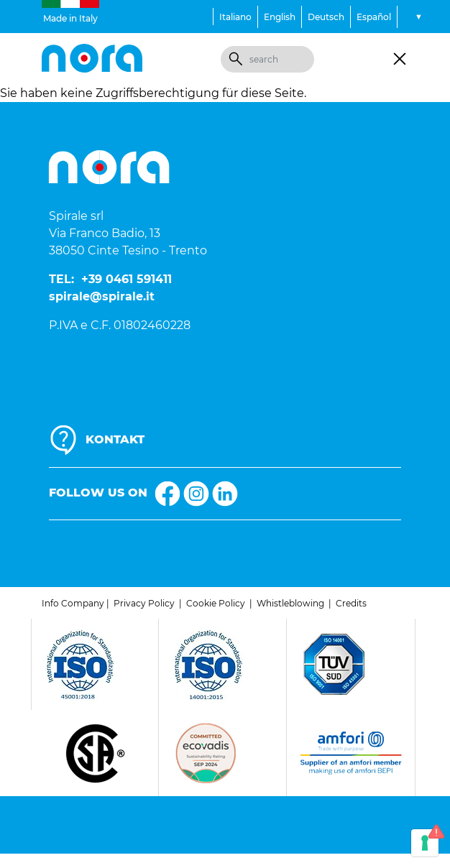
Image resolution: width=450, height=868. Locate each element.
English (280, 17)
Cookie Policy (216, 603)
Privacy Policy (144, 603)
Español (374, 17)
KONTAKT (115, 439)
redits (354, 603)
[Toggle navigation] (400, 59)
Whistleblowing (290, 603)
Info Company (73, 603)
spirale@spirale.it (102, 296)
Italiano (235, 17)
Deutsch (326, 17)
